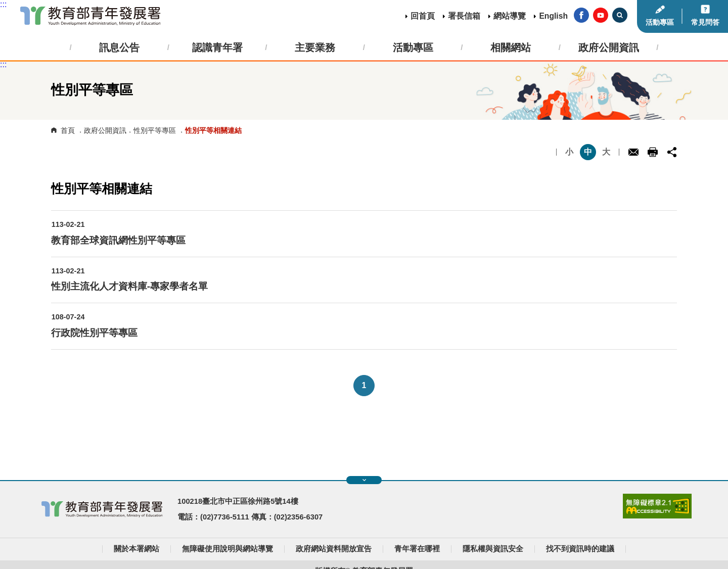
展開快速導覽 (364, 480)
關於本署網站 (136, 549)
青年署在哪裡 (417, 549)
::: (3, 4)
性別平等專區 (155, 130)
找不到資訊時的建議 (580, 549)
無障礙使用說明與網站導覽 (227, 549)
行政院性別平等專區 (94, 333)
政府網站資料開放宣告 (334, 549)
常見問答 (705, 22)
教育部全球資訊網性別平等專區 (118, 240)
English (553, 16)
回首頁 (423, 16)
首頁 (68, 130)
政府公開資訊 (105, 130)
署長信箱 (464, 16)
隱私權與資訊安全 (493, 549)
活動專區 (660, 22)
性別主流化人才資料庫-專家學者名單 (129, 286)
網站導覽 (510, 16)
